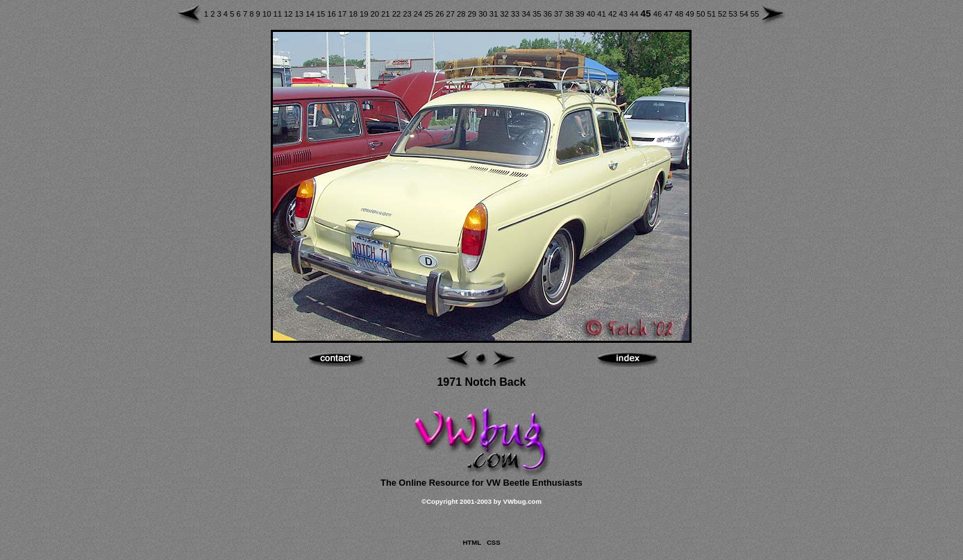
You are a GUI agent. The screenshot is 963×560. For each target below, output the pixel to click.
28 (462, 14)
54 (745, 14)
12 (290, 14)
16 (333, 14)
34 (527, 14)
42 (614, 14)
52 (723, 14)
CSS (494, 542)
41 (603, 14)
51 (712, 14)
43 (624, 14)
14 (311, 14)
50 (702, 14)
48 (680, 14)
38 (571, 14)
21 (387, 14)
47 (669, 14)
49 (691, 14)
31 (495, 14)
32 (505, 14)
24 (419, 14)
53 (735, 14)
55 (755, 14)
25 (430, 14)
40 (592, 14)
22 (398, 14)
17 (344, 14)
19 (365, 14)
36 (549, 14)
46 (659, 14)
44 (635, 14)
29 (474, 14)
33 (517, 14)
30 (484, 14)
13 (301, 14)
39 (581, 14)
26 (441, 14)
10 (268, 14)
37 (560, 14)
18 (354, 14)
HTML (471, 542)
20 (376, 14)
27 (451, 14)
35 (538, 14)
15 (322, 14)
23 (408, 14)
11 (278, 14)
